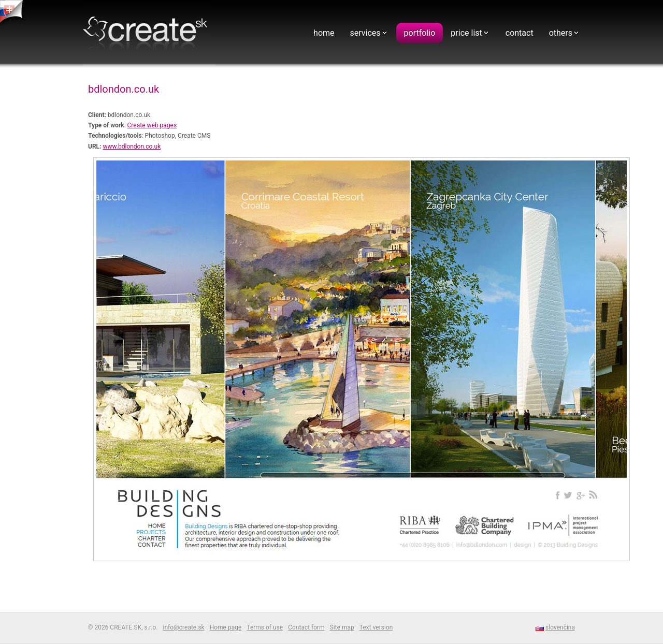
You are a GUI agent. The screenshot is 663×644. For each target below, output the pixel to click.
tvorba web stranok (13, 13)
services (365, 33)
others (561, 33)
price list (466, 33)
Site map (342, 627)
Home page (226, 627)
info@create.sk (183, 627)
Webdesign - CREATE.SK (148, 33)
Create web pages (152, 125)
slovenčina (560, 627)
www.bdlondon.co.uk (132, 147)
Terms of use (265, 627)
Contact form (306, 627)
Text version (376, 627)
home (324, 33)
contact (520, 33)
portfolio (420, 33)
